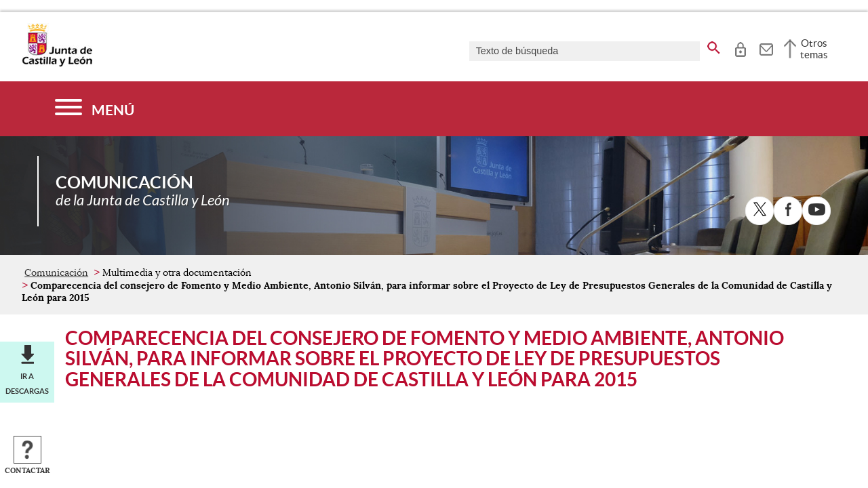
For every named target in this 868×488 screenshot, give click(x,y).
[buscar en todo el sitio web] (714, 45)
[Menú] (95, 109)
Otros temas (814, 49)
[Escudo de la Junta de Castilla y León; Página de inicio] (57, 64)
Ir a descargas (27, 384)
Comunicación (56, 272)
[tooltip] (740, 47)
